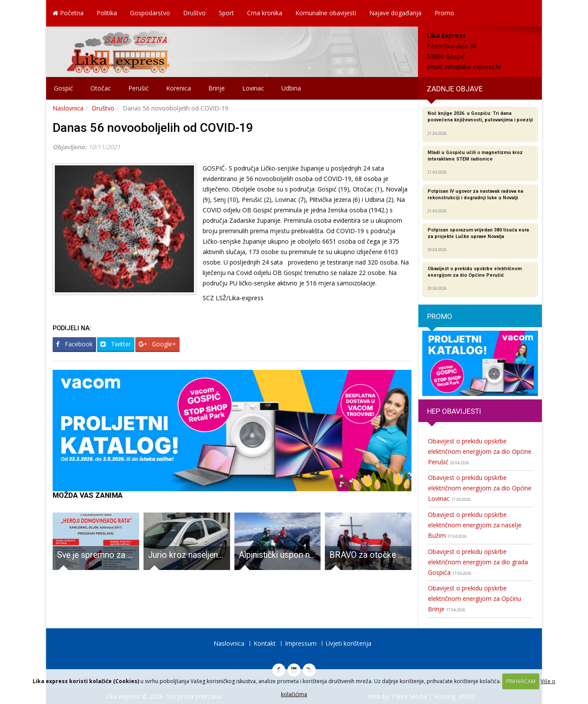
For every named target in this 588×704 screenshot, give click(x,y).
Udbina (291, 88)
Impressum (301, 643)
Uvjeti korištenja (349, 643)
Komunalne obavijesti (326, 13)
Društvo (194, 13)
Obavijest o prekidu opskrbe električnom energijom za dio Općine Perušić (480, 451)
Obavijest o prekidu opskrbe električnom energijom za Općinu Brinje (474, 598)
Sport (226, 13)
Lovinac (253, 88)
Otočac (101, 88)
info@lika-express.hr (473, 67)
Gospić (63, 88)
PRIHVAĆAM (521, 681)
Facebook (74, 344)
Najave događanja (395, 13)
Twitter (116, 344)
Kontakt (265, 643)
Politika (107, 13)
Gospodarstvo (150, 13)
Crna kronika (265, 13)
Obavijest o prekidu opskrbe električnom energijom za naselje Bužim (475, 525)
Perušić (139, 88)
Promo (444, 13)
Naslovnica (68, 108)
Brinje (217, 88)
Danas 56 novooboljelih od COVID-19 (153, 128)
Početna (68, 13)
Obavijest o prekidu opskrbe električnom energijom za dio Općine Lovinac (480, 488)
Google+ (157, 344)
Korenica (179, 88)
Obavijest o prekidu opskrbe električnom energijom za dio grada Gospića (478, 562)
